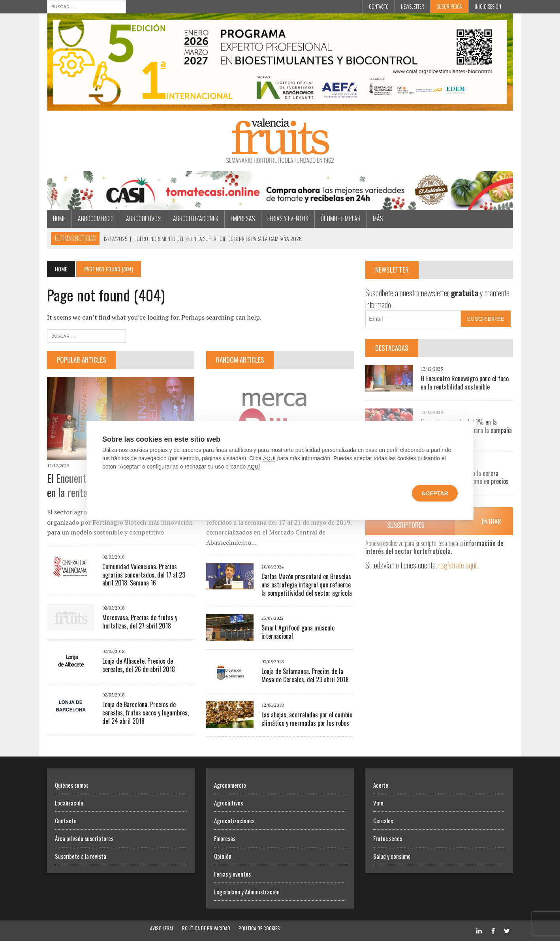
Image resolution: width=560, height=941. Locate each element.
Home (59, 218)
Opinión (223, 856)
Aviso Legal (162, 928)
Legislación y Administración (247, 892)
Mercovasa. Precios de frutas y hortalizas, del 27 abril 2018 (140, 622)
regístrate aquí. (458, 565)
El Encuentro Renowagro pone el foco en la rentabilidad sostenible (465, 383)
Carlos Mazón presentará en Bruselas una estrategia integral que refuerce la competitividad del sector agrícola (307, 585)
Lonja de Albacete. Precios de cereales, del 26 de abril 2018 (139, 665)
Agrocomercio (96, 218)
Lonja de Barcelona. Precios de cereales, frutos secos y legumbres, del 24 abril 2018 (146, 713)
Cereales (383, 821)
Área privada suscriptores (84, 838)
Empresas (243, 218)
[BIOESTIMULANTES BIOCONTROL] (280, 105)
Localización (69, 803)
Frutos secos (388, 838)
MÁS (378, 218)
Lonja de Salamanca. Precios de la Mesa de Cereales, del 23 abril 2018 (305, 675)
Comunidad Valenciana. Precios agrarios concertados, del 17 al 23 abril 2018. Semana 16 (144, 575)
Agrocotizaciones (196, 218)
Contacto (379, 6)
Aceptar (435, 493)
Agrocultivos (143, 218)
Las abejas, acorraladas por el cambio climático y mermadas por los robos (307, 719)
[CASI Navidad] (280, 205)
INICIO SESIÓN (488, 6)
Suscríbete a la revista (81, 856)
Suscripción (449, 6)
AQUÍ (269, 458)
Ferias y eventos (288, 218)
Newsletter (412, 6)
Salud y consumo (392, 856)
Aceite (381, 785)
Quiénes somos (72, 785)
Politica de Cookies (259, 928)
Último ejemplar (341, 218)
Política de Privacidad (206, 928)
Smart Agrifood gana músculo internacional (298, 632)
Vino (378, 803)
